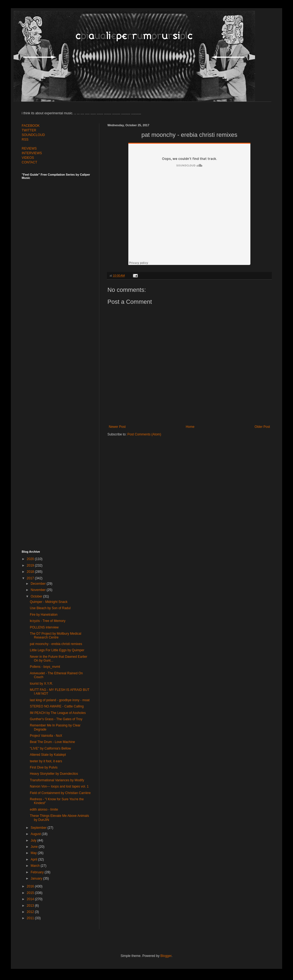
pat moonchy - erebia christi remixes (56, 644)
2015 (31, 893)
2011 (31, 918)
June (35, 847)
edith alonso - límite (44, 810)
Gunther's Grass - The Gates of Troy (56, 719)
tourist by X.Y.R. (41, 684)
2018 (31, 572)
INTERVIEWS (32, 153)
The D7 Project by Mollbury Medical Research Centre (55, 636)
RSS (25, 140)
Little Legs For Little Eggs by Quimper (57, 650)
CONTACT (29, 162)
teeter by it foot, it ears (46, 761)
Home (190, 427)
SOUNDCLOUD (33, 135)
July (34, 840)
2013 (31, 906)
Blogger (166, 956)
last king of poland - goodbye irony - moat (60, 700)
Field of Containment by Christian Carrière (60, 793)
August (36, 834)
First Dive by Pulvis (44, 767)
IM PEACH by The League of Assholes (58, 713)
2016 (31, 886)
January (37, 878)
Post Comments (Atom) (144, 434)
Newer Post (117, 427)
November (39, 590)
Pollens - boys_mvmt (45, 667)
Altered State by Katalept (48, 755)
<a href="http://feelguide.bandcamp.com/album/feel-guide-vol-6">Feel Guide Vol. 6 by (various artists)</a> (60, 359)
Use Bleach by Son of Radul (50, 608)
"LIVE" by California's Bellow (50, 748)
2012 (31, 912)
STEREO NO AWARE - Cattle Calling (57, 706)
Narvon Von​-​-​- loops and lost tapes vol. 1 (59, 786)
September (39, 828)
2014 (31, 899)
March (36, 866)
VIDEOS (28, 158)
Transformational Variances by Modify (57, 780)
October (37, 596)
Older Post (262, 427)
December (39, 584)
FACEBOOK (31, 126)
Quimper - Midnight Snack (49, 602)
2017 (31, 578)
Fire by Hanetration (44, 615)
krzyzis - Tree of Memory (48, 621)
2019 (31, 565)
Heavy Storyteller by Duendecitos (54, 774)
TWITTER (29, 130)
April (34, 859)
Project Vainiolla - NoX (46, 736)
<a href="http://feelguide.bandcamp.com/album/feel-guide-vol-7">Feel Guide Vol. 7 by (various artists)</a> (60, 239)
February (38, 872)
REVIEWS (29, 148)
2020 (31, 559)
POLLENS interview (44, 627)
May (34, 853)
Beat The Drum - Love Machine (52, 742)
